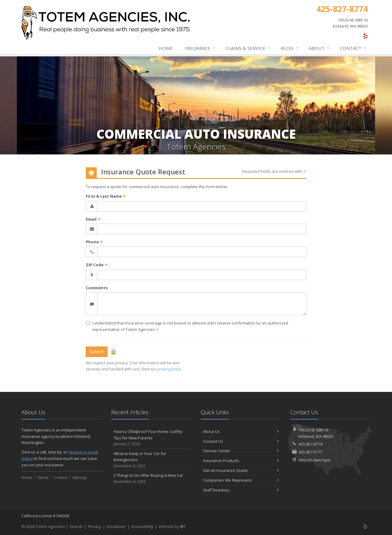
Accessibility (142, 526)
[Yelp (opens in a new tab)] (365, 36)
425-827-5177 (311, 452)
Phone (94, 242)
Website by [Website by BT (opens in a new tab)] (172, 526)
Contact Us (241, 441)
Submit (97, 352)
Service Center (241, 451)
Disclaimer (116, 526)
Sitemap (80, 478)
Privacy (95, 526)
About (319, 48)
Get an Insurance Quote (241, 470)
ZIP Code (97, 265)
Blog (290, 48)
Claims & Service (248, 48)
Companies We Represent (241, 480)
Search (76, 526)
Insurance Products (241, 461)
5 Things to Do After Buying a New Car (151, 478)
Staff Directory (241, 490)
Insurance (200, 48)
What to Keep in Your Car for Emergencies (151, 460)
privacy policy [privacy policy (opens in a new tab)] (169, 369)
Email (93, 219)
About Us (241, 431)
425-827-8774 (311, 444)
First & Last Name (106, 196)
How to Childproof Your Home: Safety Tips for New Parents (151, 438)
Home (166, 48)
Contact (353, 48)
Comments (97, 288)
